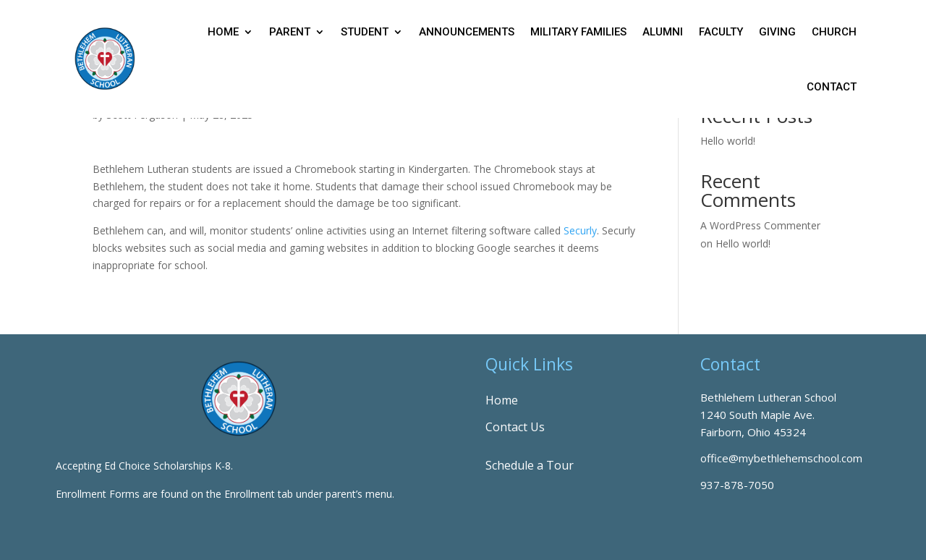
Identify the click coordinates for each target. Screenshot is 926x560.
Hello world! (728, 141)
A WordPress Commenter (760, 225)
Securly (580, 230)
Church (834, 32)
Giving (777, 32)
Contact (832, 87)
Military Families (578, 32)
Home (223, 32)
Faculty (721, 32)
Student (365, 32)
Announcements (467, 32)
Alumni (663, 32)
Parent (290, 32)
